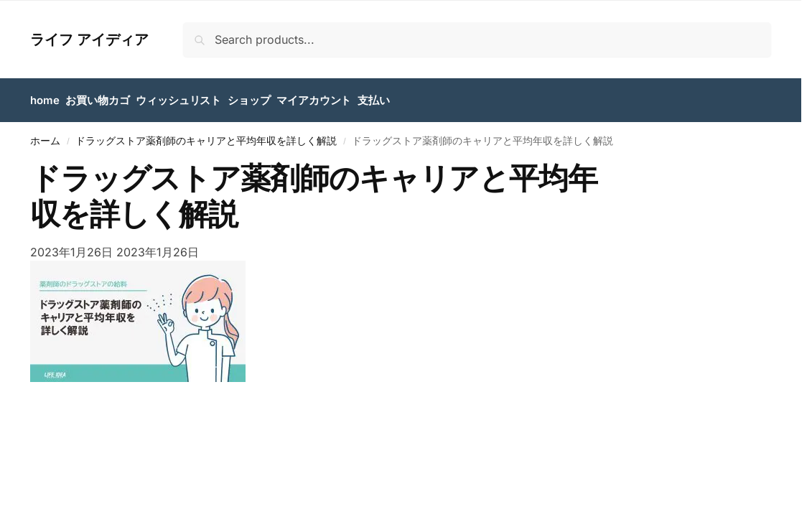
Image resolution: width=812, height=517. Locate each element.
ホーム (45, 141)
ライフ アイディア (89, 39)
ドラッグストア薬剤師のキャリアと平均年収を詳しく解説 (206, 141)
